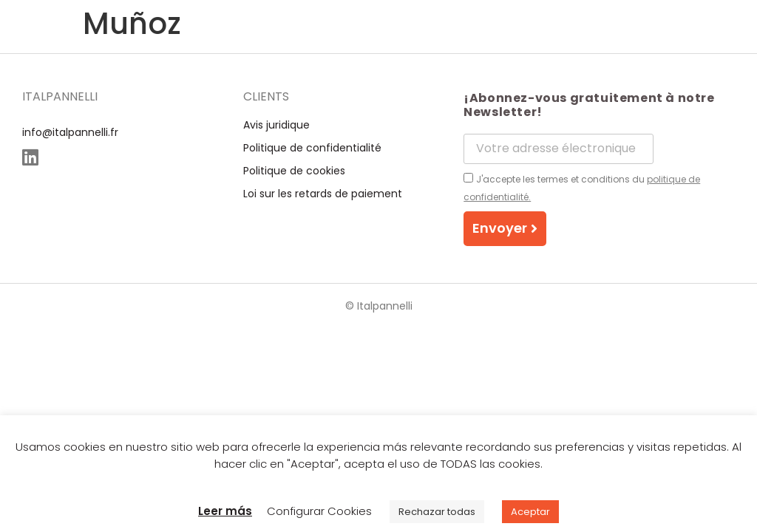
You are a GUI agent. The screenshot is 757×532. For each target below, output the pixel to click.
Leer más (225, 511)
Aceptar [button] (530, 512)
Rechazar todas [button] (437, 512)
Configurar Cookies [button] (319, 511)
